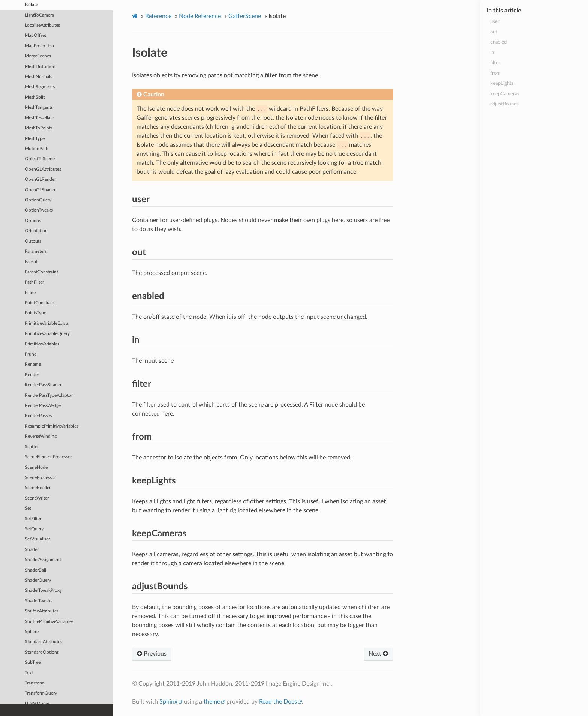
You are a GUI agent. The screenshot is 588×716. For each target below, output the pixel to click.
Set (28, 508)
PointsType (35, 313)
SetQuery (34, 529)
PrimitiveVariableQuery (47, 333)
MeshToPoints (39, 128)
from (495, 73)
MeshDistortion (40, 66)
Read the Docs (278, 702)
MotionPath (37, 148)
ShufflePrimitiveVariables (49, 621)
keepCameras (505, 94)
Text (29, 673)
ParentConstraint (41, 272)
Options (33, 220)
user (495, 22)
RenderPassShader (43, 385)
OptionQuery (38, 200)
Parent (31, 261)
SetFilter (33, 519)
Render (32, 375)
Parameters (36, 251)
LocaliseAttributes (42, 25)
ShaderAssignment (43, 559)
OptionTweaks (39, 210)
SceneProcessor (40, 477)
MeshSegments (40, 86)
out (494, 32)
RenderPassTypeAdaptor (49, 395)
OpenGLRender (40, 179)
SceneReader (38, 487)
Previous (152, 654)
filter (495, 63)
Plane (30, 292)
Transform (35, 683)
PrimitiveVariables (42, 344)
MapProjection (39, 46)
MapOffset (35, 35)
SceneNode (36, 467)
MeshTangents (39, 107)
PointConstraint (40, 302)
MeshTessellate (39, 118)
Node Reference (200, 16)
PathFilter (34, 282)
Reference (158, 16)
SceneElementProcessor (48, 457)
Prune (31, 354)
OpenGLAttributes (43, 169)
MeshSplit (35, 97)
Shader (32, 549)
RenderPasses (38, 415)
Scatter (32, 447)
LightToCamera (39, 15)
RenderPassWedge (43, 405)
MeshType (35, 138)
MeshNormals (38, 76)
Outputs (33, 241)
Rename (33, 364)
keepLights (502, 83)
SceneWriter (37, 498)
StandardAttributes (43, 642)
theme (212, 702)
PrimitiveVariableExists (47, 323)
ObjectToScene (40, 158)
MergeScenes (38, 56)
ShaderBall (35, 570)
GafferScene (245, 16)
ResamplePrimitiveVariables (52, 426)
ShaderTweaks (39, 601)
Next (378, 654)
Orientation (36, 230)
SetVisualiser (37, 539)
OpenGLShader (40, 190)
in (492, 53)
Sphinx (168, 702)
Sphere (32, 631)
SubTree (33, 662)
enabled (498, 42)
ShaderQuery (38, 580)
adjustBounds (504, 104)
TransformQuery (41, 693)
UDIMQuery (37, 703)
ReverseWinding (41, 436)
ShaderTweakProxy (43, 590)
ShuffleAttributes (42, 611)
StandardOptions (42, 652)
